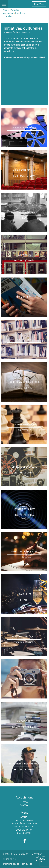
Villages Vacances (25, 827)
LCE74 (25, 802)
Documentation (24, 830)
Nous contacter (25, 833)
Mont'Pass (39, 4)
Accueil (6, 10)
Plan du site (26, 864)
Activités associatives (25, 823)
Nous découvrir (25, 820)
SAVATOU (25, 805)
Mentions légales (11, 864)
